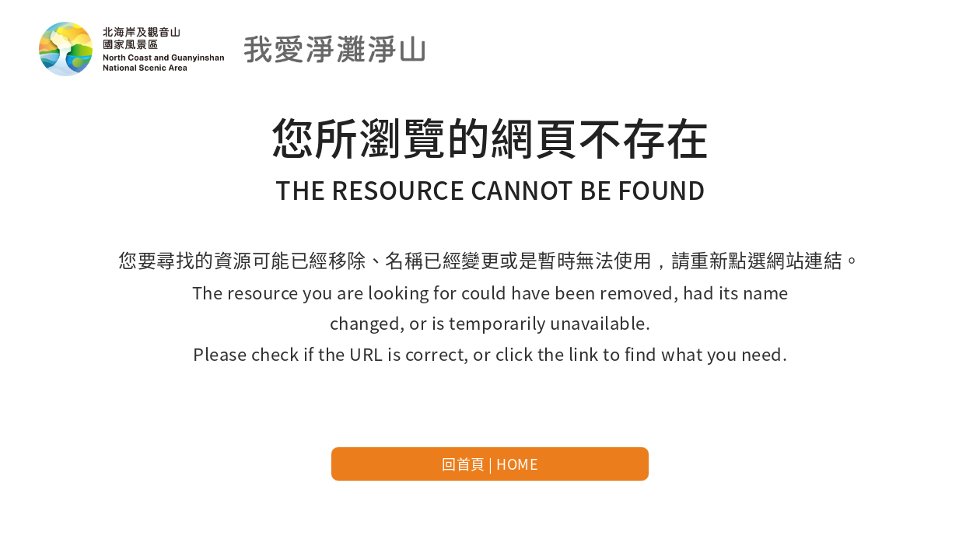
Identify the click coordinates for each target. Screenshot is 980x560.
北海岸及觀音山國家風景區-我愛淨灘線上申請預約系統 (233, 49)
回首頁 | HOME (490, 464)
